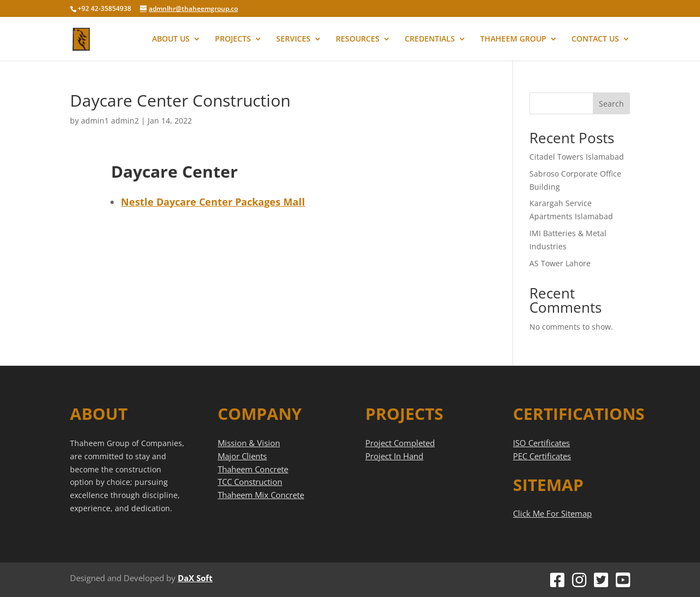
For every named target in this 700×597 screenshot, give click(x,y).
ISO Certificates (541, 443)
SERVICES (293, 39)
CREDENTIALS (430, 39)
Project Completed (400, 443)
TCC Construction (250, 482)
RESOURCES (358, 39)
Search (611, 104)
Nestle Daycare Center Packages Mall (213, 202)
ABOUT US (171, 39)
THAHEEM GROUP (513, 39)
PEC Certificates (542, 456)
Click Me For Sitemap (552, 513)
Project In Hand (394, 456)
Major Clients (242, 456)
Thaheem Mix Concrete (261, 495)
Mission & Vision (249, 443)
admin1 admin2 (110, 121)
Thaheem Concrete (253, 469)
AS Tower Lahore (560, 263)
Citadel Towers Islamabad (577, 157)
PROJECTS (233, 39)
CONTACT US (595, 39)
